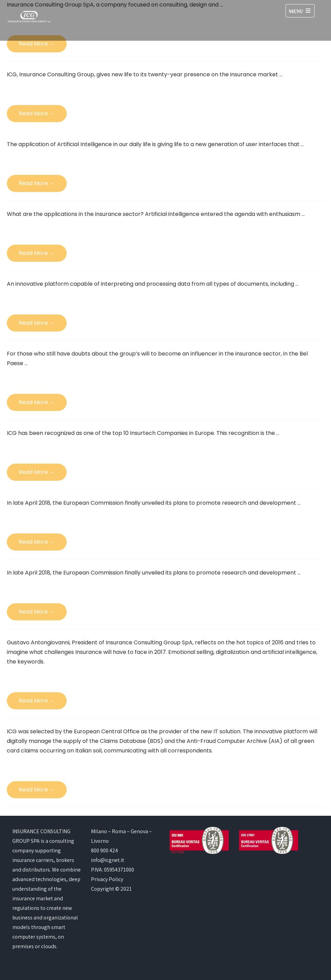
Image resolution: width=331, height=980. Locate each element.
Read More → (37, 44)
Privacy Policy (107, 879)
